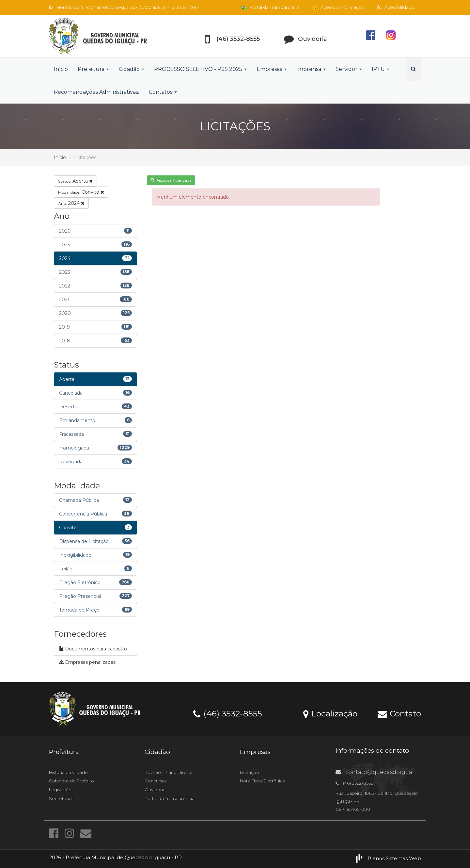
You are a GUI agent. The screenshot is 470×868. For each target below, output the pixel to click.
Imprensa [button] (311, 69)
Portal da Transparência (270, 7)
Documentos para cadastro (93, 649)
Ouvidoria (155, 790)
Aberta (75, 181)
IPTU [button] (381, 69)
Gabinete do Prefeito (71, 781)
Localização (330, 713)
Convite (81, 192)
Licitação (250, 772)
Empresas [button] (272, 69)
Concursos (156, 781)
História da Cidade (68, 772)
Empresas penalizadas (87, 662)
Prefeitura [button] (93, 69)
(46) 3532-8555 (228, 713)
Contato (399, 713)
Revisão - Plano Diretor (169, 772)
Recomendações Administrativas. (96, 92)
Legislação (60, 790)
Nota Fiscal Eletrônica (263, 781)
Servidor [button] (349, 69)
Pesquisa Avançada (171, 180)
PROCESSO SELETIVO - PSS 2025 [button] (200, 69)
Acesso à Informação (338, 7)
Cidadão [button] (132, 69)
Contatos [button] (163, 92)
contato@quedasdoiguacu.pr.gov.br (390, 772)
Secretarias (61, 798)
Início (61, 69)
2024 (71, 203)
